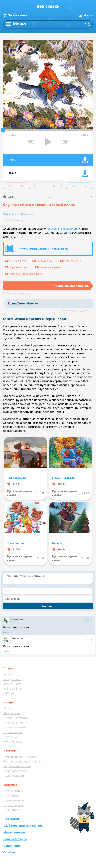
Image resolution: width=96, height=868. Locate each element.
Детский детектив (16, 718)
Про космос (11, 796)
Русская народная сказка (19, 214)
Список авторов (15, 839)
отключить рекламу (86, 37)
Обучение (10, 737)
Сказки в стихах (14, 727)
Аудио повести (14, 776)
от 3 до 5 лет (12, 679)
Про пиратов (12, 810)
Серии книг (12, 846)
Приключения (13, 723)
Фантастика (12, 713)
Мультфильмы (14, 832)
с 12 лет (9, 693)
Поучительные (14, 805)
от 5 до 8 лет (12, 684)
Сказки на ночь (14, 800)
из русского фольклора (62, 229)
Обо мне (88, 15)
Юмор (7, 708)
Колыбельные (13, 742)
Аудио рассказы (15, 771)
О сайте (9, 852)
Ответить (6, 632)
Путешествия (13, 732)
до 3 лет (9, 674)
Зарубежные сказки (17, 766)
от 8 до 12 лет (13, 689)
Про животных (13, 791)
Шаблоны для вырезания (23, 826)
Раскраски (11, 819)
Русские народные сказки (21, 757)
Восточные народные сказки (23, 761)
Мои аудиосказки (17, 15)
